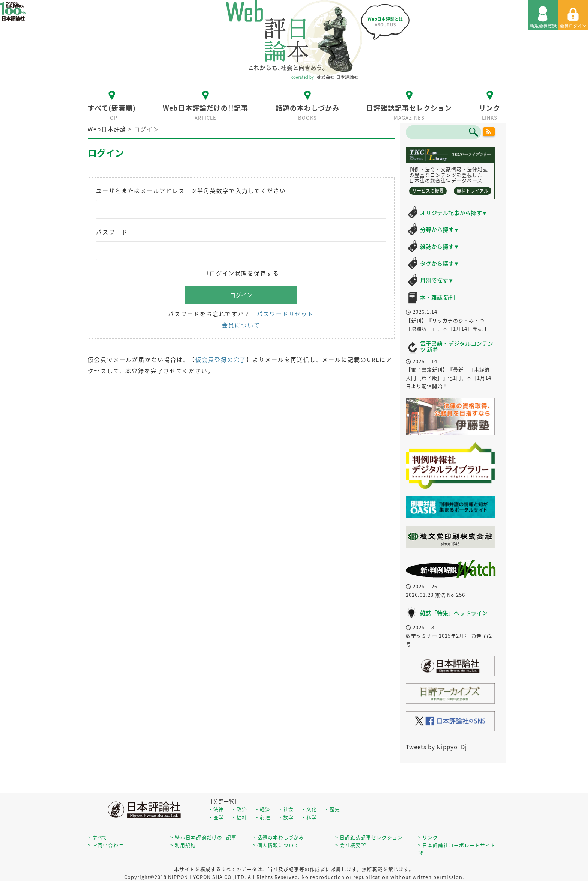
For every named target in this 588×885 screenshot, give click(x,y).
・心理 (262, 817)
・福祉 (239, 817)
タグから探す (440, 263)
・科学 (309, 817)
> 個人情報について (276, 845)
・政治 (239, 809)
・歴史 (332, 809)
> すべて (97, 837)
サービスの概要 (428, 191)
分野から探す (440, 230)
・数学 (286, 817)
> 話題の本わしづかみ (278, 837)
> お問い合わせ (106, 845)
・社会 (286, 809)
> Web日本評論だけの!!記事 (203, 837)
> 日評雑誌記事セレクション (369, 837)
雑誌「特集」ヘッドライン (454, 613)
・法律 (216, 809)
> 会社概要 (351, 845)
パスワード (112, 232)
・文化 (309, 809)
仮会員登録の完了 (221, 360)
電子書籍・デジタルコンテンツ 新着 (457, 347)
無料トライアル (472, 191)
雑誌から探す (440, 247)
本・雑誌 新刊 (437, 297)
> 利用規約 (183, 845)
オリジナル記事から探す (454, 213)
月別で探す (437, 280)
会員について (241, 325)
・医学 (216, 817)
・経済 (262, 809)
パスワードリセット (285, 314)
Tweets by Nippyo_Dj (436, 747)
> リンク (428, 837)
